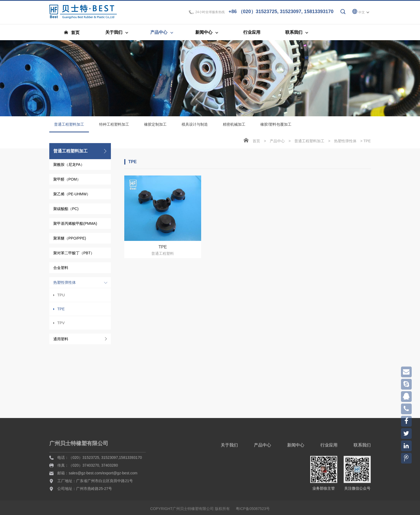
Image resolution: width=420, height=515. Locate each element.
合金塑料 (61, 270)
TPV (61, 325)
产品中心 (277, 143)
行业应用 (329, 488)
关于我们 (229, 488)
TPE (61, 311)
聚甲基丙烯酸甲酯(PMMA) (75, 226)
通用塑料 (61, 341)
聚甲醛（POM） (67, 181)
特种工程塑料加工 (114, 126)
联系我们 (362, 488)
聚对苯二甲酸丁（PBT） (74, 255)
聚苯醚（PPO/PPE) (70, 240)
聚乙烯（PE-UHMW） (72, 196)
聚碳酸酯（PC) (66, 211)
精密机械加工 (234, 126)
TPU (61, 297)
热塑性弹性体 (65, 285)
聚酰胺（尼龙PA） (69, 167)
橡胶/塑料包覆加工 (276, 126)
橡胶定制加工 (155, 126)
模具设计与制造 (195, 126)
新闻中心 (296, 488)
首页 (256, 143)
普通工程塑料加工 (69, 129)
